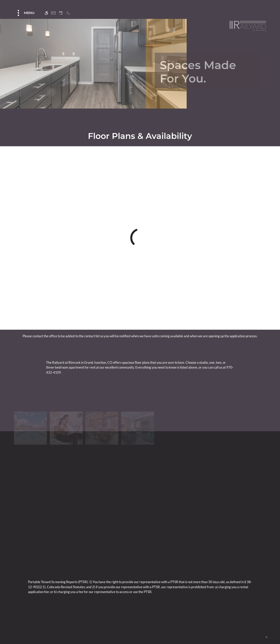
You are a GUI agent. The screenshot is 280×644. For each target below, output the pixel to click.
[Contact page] (53, 13)
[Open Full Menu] (26, 13)
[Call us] (68, 13)
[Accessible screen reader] (46, 13)
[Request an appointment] (61, 13)
